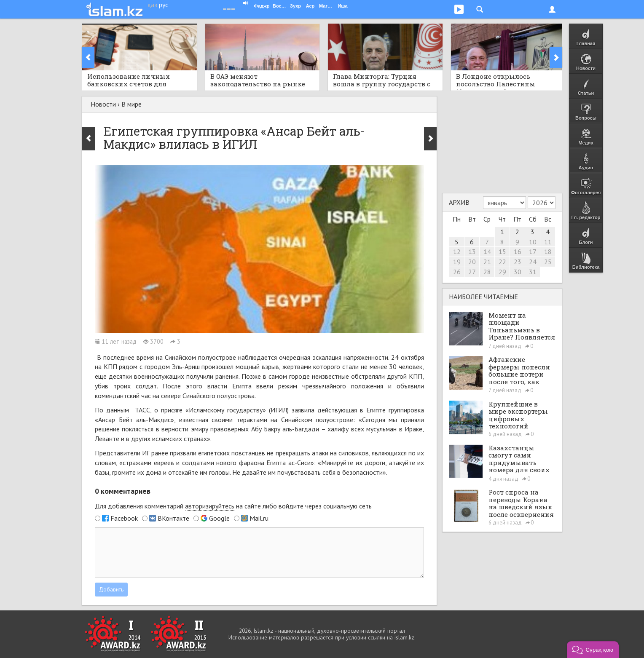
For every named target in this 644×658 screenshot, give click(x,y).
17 (533, 251)
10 (533, 242)
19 (457, 262)
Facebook (124, 518)
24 (533, 262)
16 (518, 251)
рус (164, 5)
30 (518, 272)
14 (487, 251)
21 (487, 262)
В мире (131, 104)
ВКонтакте (173, 518)
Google (219, 518)
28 (487, 272)
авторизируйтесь (210, 506)
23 (518, 262)
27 (472, 272)
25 (548, 262)
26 (457, 272)
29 (502, 272)
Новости (103, 104)
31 (533, 272)
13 (472, 251)
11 (548, 242)
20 (472, 262)
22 (502, 262)
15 (502, 251)
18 (548, 251)
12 (457, 251)
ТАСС (142, 410)
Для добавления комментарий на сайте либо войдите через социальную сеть (233, 506)
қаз (152, 5)
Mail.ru (259, 518)
